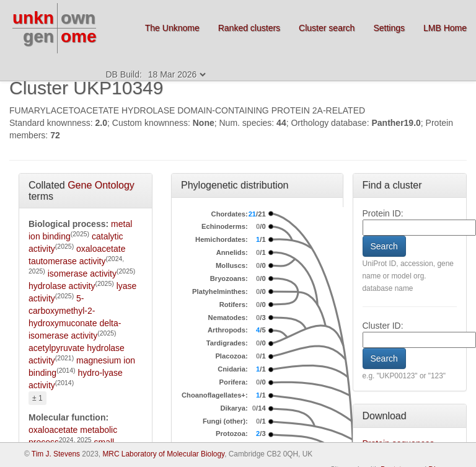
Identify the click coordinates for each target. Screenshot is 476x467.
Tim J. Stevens (56, 454)
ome (79, 36)
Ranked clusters (249, 28)
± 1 (37, 398)
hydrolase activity (62, 286)
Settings (389, 28)
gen (38, 36)
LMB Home (445, 28)
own (78, 18)
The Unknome (172, 28)
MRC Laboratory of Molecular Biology (163, 454)
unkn (33, 18)
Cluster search (327, 28)
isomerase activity (82, 274)
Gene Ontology (101, 185)
